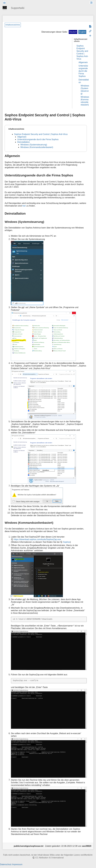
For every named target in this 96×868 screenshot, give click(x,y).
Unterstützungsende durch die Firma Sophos (83, 71)
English (82, 32)
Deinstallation (24, 142)
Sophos (67, 542)
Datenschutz (6, 864)
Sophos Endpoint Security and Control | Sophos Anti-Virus (41, 134)
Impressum (17, 864)
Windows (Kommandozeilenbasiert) (37, 147)
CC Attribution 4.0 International (49, 858)
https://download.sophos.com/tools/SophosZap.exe (37, 539)
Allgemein (83, 62)
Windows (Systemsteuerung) (34, 145)
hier (24, 206)
